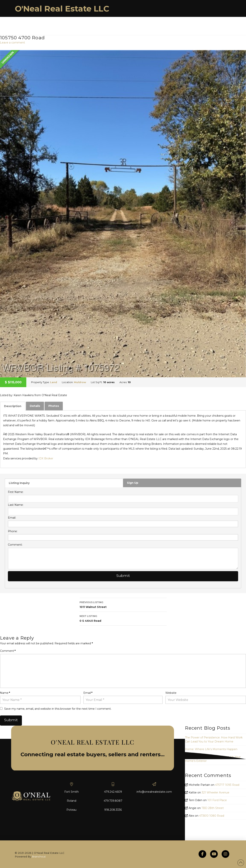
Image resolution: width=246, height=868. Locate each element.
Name (5, 693)
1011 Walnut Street (123, 604)
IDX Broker (46, 458)
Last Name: (16, 505)
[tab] (13, 406)
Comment (8, 651)
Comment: (15, 545)
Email (88, 693)
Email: (12, 518)
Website (171, 693)
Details (35, 406)
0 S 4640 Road (123, 618)
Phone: (13, 531)
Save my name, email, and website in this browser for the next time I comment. (58, 709)
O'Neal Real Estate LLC (62, 9)
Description (13, 406)
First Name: (16, 492)
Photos (54, 406)
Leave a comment (12, 43)
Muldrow (80, 382)
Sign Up (133, 483)
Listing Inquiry (19, 483)
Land (54, 382)
